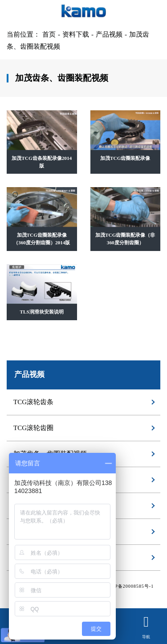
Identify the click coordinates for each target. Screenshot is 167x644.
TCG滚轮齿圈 (33, 428)
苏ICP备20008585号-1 (129, 586)
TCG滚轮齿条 (33, 402)
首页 (49, 34)
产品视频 (109, 34)
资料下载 (76, 34)
